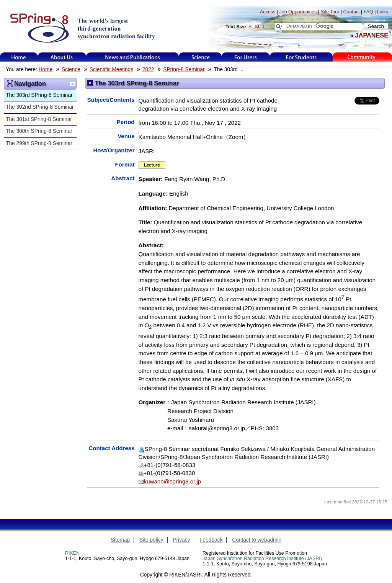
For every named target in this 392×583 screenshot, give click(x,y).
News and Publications (132, 57)
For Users (246, 57)
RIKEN (72, 553)
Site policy (151, 540)
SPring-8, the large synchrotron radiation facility (82, 28)
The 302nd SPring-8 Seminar (40, 107)
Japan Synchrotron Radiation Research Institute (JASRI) (262, 559)
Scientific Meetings (111, 69)
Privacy (181, 540)
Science (200, 57)
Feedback (211, 540)
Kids (362, 57)
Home (19, 57)
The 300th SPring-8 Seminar (39, 131)
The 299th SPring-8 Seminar (39, 143)
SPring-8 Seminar (184, 69)
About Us (62, 57)
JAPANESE (372, 35)
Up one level (72, 84)
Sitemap (120, 540)
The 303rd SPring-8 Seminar (39, 95)
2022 (148, 69)
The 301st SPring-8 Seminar (39, 119)
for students (301, 57)
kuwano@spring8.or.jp (173, 481)
